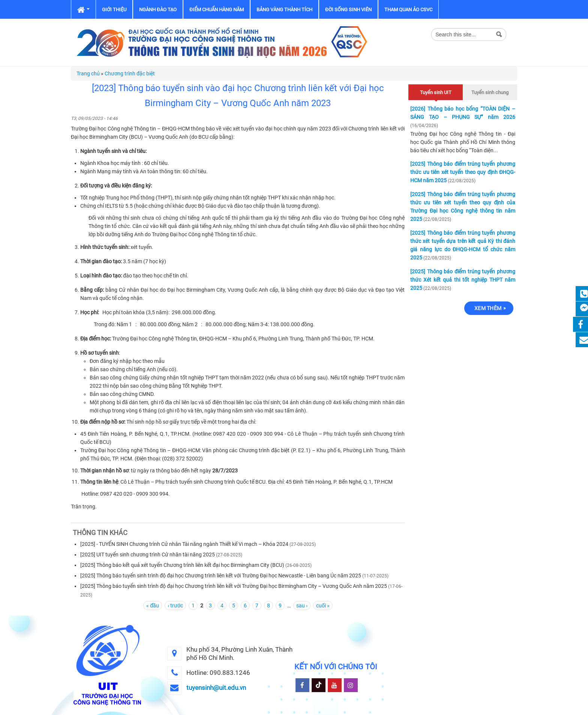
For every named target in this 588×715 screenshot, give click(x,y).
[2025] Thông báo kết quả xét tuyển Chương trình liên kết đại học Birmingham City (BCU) (182, 565)
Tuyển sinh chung (490, 92)
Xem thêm (488, 308)
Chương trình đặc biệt (130, 73)
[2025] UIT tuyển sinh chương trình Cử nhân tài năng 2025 (148, 555)
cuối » (323, 606)
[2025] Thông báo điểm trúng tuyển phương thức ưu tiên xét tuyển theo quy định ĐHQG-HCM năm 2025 (463, 172)
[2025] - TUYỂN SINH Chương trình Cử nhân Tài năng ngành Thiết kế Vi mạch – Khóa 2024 (184, 544)
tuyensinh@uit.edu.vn (216, 688)
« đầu (153, 606)
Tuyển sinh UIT (436, 91)
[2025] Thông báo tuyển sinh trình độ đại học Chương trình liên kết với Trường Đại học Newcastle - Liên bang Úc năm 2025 (221, 576)
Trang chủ (88, 73)
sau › (302, 606)
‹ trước (175, 606)
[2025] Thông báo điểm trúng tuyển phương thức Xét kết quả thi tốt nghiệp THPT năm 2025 (463, 280)
